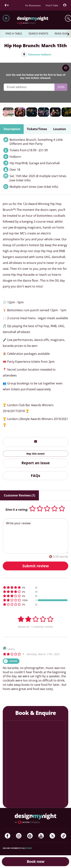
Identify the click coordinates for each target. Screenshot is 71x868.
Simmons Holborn (40, 54)
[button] (35, 587)
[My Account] (66, 5)
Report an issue (36, 463)
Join (61, 87)
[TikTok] (63, 836)
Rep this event (35, 454)
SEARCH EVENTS (38, 33)
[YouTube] (41, 836)
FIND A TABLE (14, 33)
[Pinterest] (30, 836)
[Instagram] (19, 836)
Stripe (29, 848)
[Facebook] (8, 836)
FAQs (35, 476)
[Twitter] (52, 836)
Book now (36, 861)
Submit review (36, 566)
